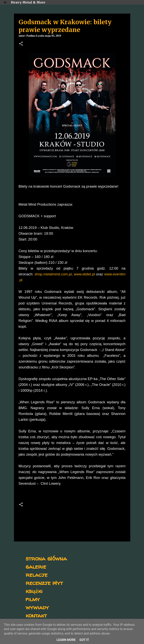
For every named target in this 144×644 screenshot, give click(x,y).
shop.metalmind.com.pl (53, 274)
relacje (37, 575)
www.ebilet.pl (84, 274)
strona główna (46, 558)
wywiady (37, 607)
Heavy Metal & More (28, 2)
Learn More (66, 640)
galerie (36, 566)
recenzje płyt (44, 583)
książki (34, 591)
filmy (33, 599)
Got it (84, 640)
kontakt (36, 615)
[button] (21, 44)
